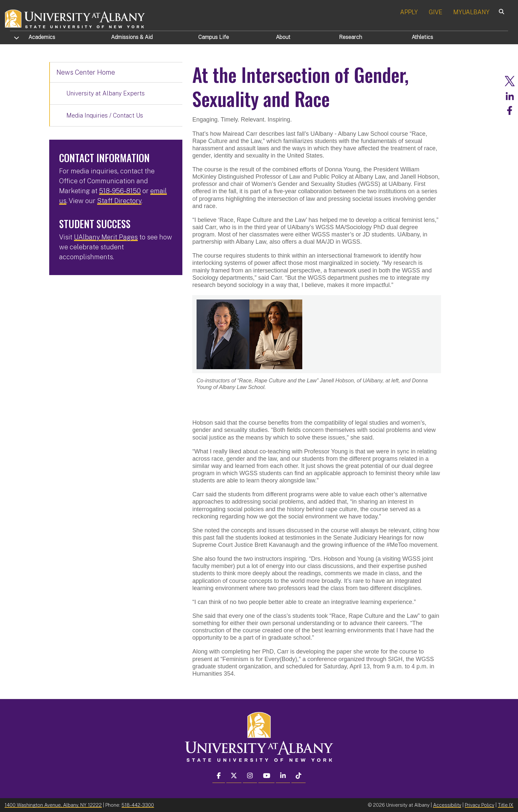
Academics (42, 37)
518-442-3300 (138, 805)
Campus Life (214, 37)
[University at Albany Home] (75, 18)
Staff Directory (119, 201)
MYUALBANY (471, 12)
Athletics (422, 37)
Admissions (132, 37)
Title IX (506, 805)
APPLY (409, 12)
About (283, 37)
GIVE (436, 12)
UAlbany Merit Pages (106, 237)
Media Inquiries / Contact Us (105, 115)
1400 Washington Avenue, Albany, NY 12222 (53, 805)
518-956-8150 (120, 191)
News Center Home (86, 72)
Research (351, 37)
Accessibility (447, 805)
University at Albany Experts (106, 93)
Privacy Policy (480, 805)
